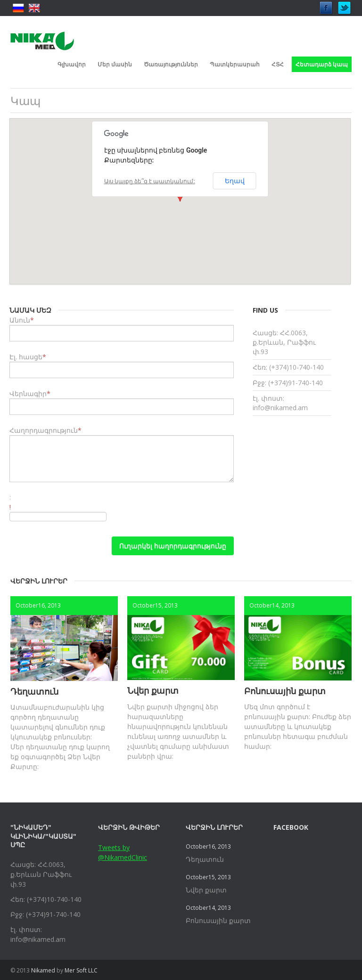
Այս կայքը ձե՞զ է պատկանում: (150, 181)
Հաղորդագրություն (44, 430)
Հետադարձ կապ (322, 64)
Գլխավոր (72, 64)
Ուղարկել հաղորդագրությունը (173, 546)
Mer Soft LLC (81, 970)
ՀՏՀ (278, 64)
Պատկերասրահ (235, 64)
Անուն (20, 320)
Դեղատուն (34, 691)
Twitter (345, 5)
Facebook (326, 5)
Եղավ (235, 181)
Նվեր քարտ (153, 690)
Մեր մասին (115, 64)
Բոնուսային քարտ (285, 691)
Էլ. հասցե (26, 357)
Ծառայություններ (171, 64)
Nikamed (43, 970)
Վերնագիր (28, 393)
